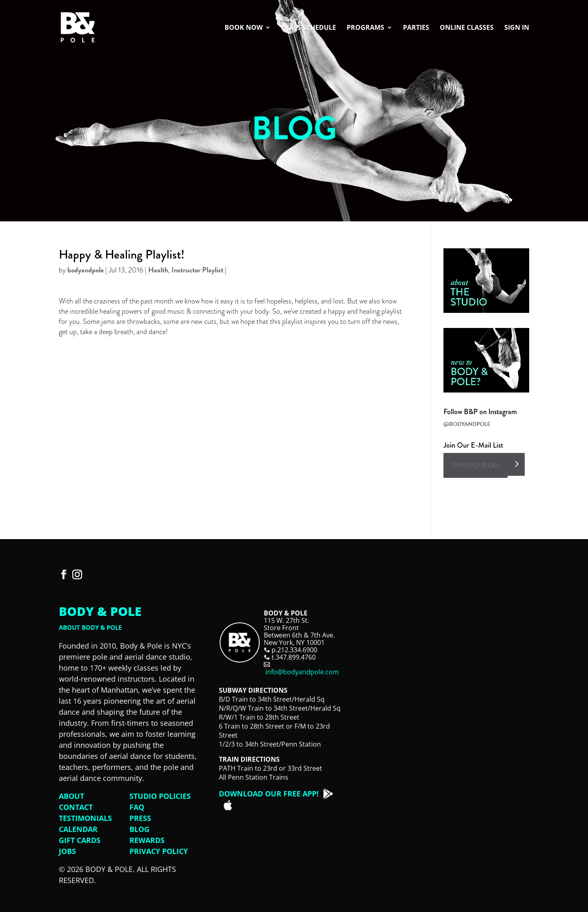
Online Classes (467, 28)
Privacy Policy (159, 851)
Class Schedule (309, 28)
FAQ (137, 807)
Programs (365, 28)
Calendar (78, 829)
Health (158, 270)
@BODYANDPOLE (467, 424)
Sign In (517, 28)
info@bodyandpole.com (302, 672)
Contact (76, 807)
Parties (416, 28)
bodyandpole (86, 270)
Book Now (244, 28)
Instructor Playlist (197, 270)
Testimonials (85, 818)
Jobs (67, 851)
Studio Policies (160, 796)
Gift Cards (80, 840)
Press (140, 818)
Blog (139, 829)
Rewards (147, 840)
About (71, 796)
